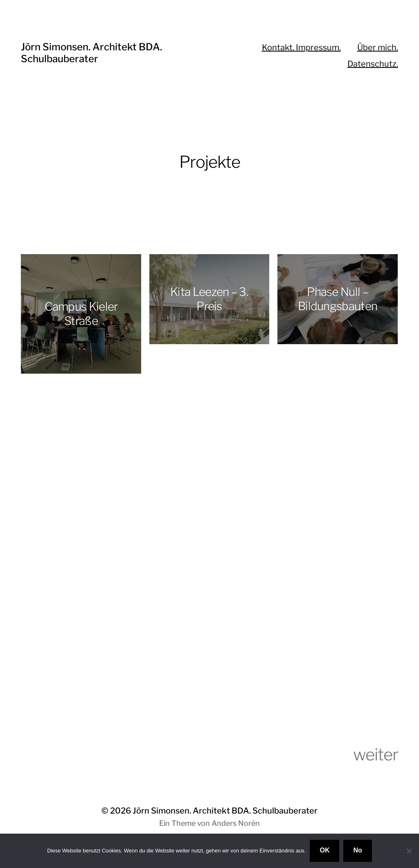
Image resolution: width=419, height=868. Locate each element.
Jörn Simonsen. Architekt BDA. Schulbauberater (91, 53)
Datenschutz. (373, 64)
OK (324, 850)
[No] (409, 851)
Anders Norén (236, 823)
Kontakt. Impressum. (301, 47)
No (357, 850)
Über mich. (378, 47)
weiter (376, 754)
